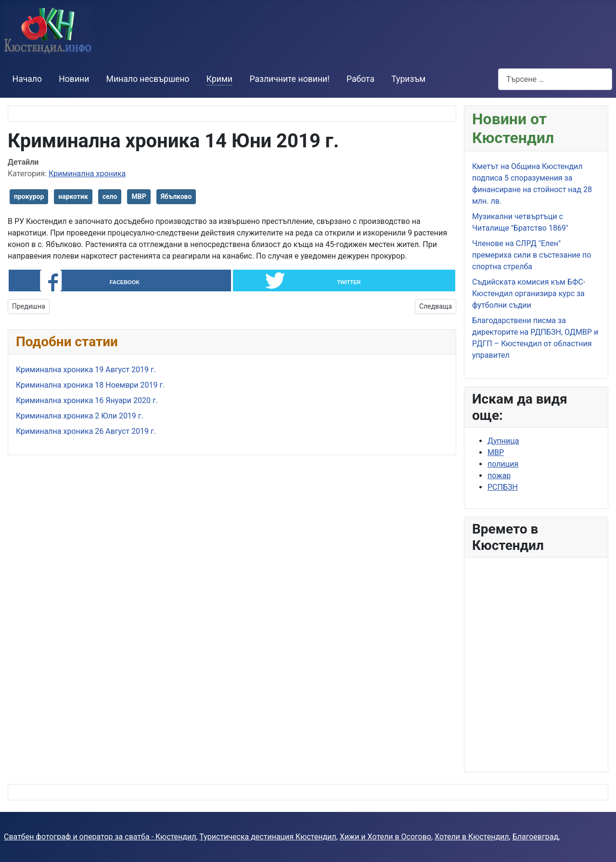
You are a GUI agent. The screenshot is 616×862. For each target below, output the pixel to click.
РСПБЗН (503, 487)
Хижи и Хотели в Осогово (385, 837)
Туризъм (408, 79)
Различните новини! (289, 79)
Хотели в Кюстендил (472, 837)
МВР (139, 196)
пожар (499, 476)
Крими (219, 79)
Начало (27, 79)
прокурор (29, 196)
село (110, 196)
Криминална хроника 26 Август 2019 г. (86, 432)
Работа (360, 79)
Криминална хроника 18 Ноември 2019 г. (90, 385)
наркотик (73, 196)
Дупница (503, 441)
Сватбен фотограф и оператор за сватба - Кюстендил (100, 837)
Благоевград (535, 837)
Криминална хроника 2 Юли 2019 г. (80, 416)
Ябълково (176, 196)
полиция (503, 464)
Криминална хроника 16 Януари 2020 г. (87, 401)
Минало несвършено (148, 79)
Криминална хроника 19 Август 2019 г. (86, 370)
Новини (74, 79)
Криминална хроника (87, 174)
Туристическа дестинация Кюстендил (268, 837)
